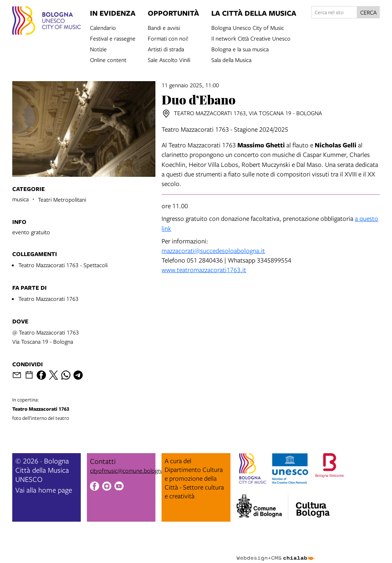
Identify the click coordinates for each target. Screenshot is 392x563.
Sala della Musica (231, 59)
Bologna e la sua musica (240, 49)
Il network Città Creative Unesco (251, 38)
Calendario (103, 27)
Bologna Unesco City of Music (248, 27)
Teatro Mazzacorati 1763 (48, 299)
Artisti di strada (166, 49)
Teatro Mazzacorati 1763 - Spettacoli (63, 265)
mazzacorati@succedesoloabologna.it (213, 250)
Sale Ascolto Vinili (169, 59)
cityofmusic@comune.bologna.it (129, 470)
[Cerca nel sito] (334, 12)
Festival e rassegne (113, 38)
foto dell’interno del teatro (65, 409)
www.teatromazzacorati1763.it (204, 270)
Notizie (98, 49)
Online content (108, 59)
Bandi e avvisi (164, 27)
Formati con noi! (168, 38)
